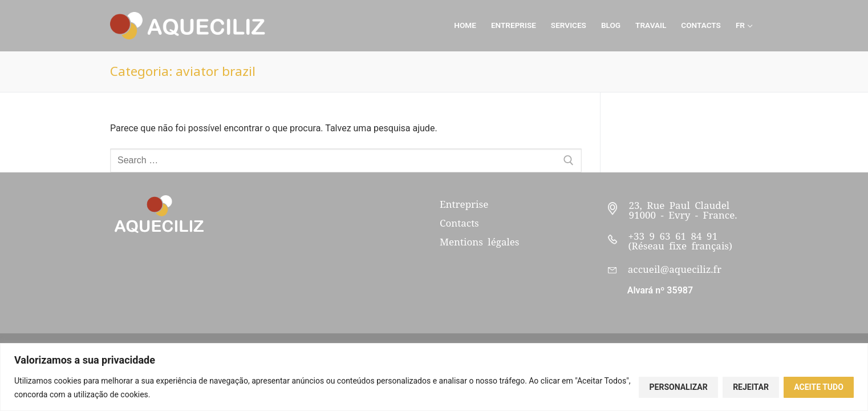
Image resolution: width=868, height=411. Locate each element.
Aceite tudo (819, 387)
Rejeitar (751, 387)
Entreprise (464, 204)
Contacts (459, 223)
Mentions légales (480, 242)
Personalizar (679, 387)
